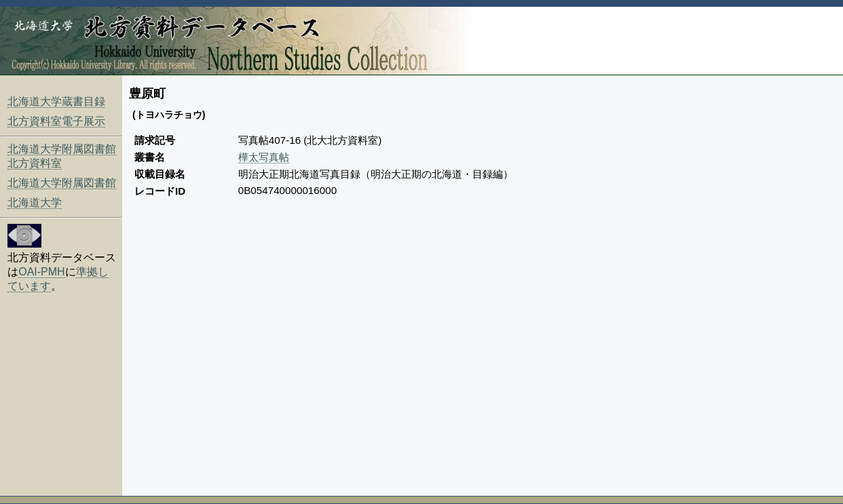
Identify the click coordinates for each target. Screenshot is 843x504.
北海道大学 (35, 202)
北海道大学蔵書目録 (56, 101)
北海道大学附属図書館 (62, 183)
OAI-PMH (41, 272)
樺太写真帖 (264, 157)
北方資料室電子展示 (56, 121)
